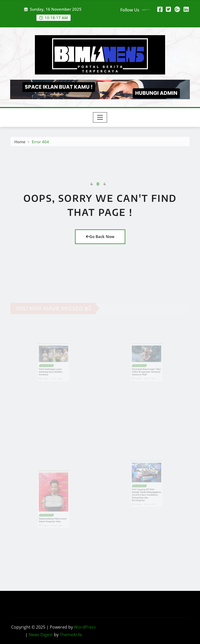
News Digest (41, 635)
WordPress (85, 627)
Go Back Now (100, 236)
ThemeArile (71, 635)
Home (20, 143)
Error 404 (40, 143)
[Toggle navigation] (100, 117)
